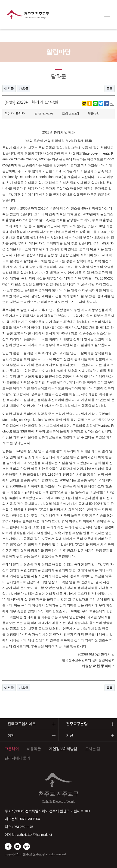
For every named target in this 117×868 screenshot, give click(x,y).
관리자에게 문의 (17, 758)
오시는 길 (92, 749)
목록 (110, 89)
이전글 (9, 89)
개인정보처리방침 (63, 749)
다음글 (24, 89)
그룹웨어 (12, 749)
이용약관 (34, 749)
